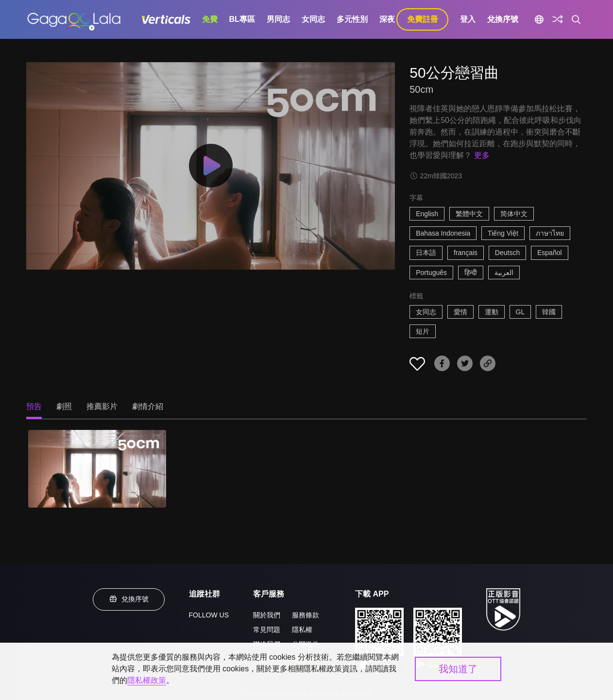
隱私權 (302, 630)
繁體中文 (469, 214)
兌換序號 (503, 19)
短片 (423, 331)
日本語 (426, 253)
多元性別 (352, 19)
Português (431, 273)
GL (520, 312)
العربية (504, 273)
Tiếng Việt (503, 233)
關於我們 (267, 615)
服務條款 (306, 615)
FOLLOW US (209, 615)
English (427, 214)
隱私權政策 (147, 680)
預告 (34, 406)
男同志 (278, 19)
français (466, 253)
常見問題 (267, 630)
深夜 (387, 19)
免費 (210, 19)
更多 (482, 155)
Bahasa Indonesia (443, 233)
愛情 (460, 312)
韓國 (549, 312)
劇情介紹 (148, 406)
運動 (492, 312)
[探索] (558, 19)
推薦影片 (102, 406)
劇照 (64, 406)
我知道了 (458, 669)
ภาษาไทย (550, 233)
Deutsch (507, 253)
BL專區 (242, 19)
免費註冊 (423, 19)
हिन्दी (471, 273)
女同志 (313, 19)
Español (550, 253)
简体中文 (514, 214)
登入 (468, 19)
